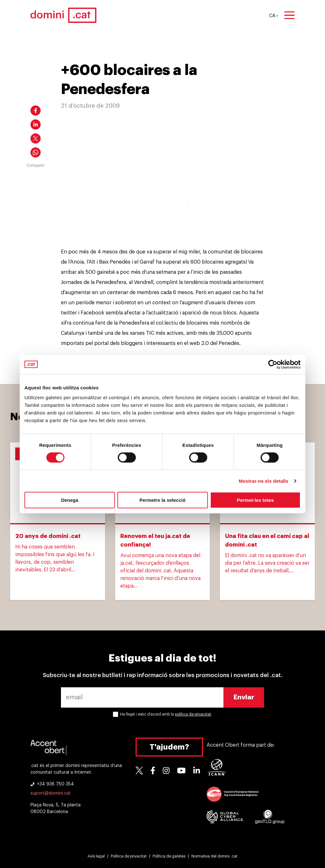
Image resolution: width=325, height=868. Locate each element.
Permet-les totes (255, 500)
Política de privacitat (129, 856)
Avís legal (96, 856)
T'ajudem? (169, 747)
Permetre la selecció (162, 500)
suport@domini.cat (51, 793)
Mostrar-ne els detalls (263, 481)
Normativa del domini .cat (214, 856)
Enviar (244, 697)
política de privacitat (193, 714)
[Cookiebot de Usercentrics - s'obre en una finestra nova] (273, 364)
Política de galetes (169, 856)
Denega (70, 500)
